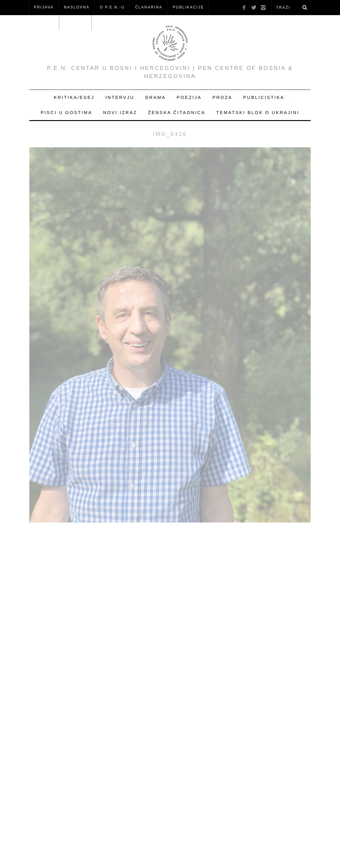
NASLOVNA (77, 7)
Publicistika (264, 97)
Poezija (189, 97)
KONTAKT (76, 22)
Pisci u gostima (66, 113)
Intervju (120, 97)
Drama (155, 97)
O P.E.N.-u (112, 7)
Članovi (44, 22)
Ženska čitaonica (177, 113)
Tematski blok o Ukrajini (258, 113)
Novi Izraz (120, 113)
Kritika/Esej (74, 97)
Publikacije (188, 7)
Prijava (44, 7)
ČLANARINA (149, 7)
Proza (222, 97)
